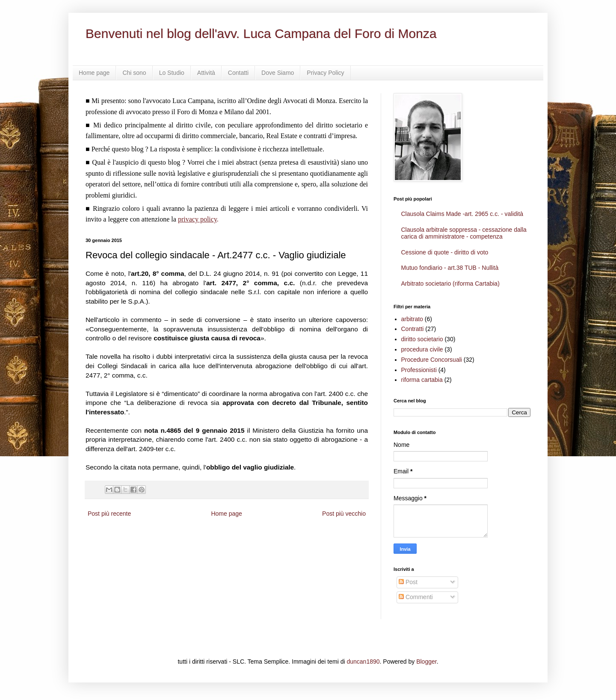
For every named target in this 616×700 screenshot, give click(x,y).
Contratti (413, 329)
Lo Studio (172, 73)
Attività (206, 73)
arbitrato (412, 319)
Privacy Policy (325, 73)
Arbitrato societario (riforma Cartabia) (450, 284)
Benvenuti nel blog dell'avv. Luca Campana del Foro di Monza (261, 34)
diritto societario (422, 339)
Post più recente (109, 514)
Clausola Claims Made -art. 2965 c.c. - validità (462, 214)
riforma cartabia (422, 380)
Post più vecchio (344, 514)
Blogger (426, 662)
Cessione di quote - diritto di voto (445, 252)
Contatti (238, 73)
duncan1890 (363, 662)
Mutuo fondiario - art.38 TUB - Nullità (450, 268)
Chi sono (134, 73)
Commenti (416, 597)
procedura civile (422, 349)
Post (408, 582)
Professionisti (419, 370)
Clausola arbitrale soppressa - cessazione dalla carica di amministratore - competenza (464, 233)
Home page (94, 73)
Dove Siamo (278, 73)
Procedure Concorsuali (432, 360)
